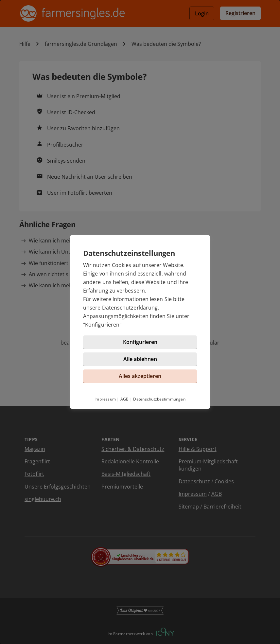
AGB (125, 399)
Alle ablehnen (140, 359)
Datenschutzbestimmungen (159, 399)
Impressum (105, 399)
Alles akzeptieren (140, 376)
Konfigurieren (102, 325)
